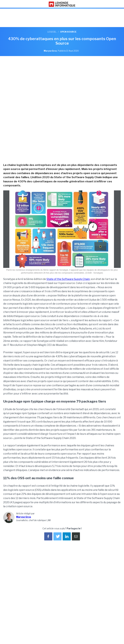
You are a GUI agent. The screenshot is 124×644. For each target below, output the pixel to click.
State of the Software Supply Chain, (68, 279)
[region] (62, 18)
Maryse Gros (24, 517)
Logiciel (52, 32)
